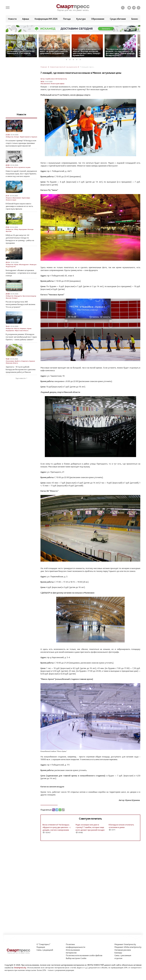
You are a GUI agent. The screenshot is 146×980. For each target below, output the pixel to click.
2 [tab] (71, 59)
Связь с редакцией (45, 950)
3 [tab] (74, 59)
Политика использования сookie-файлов (84, 955)
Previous (7, 45)
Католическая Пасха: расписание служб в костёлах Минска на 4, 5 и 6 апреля (21, 51)
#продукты (18, 296)
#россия (9, 231)
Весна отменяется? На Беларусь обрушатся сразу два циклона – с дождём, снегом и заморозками (57, 827)
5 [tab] (81, 59)
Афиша (26, 19)
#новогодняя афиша (57, 84)
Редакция (41, 947)
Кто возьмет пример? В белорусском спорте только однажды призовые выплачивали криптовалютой (21, 143)
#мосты (17, 328)
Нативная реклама (123, 950)
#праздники (23, 229)
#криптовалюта (25, 137)
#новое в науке (11, 200)
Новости (12, 19)
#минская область (12, 363)
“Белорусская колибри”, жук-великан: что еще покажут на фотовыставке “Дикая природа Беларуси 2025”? (120, 52)
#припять (23, 328)
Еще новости (21, 378)
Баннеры (118, 953)
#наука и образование (13, 198)
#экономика (10, 361)
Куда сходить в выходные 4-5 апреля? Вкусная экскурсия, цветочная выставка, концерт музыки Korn (87, 52)
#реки (16, 265)
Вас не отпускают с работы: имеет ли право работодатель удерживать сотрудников (54, 51)
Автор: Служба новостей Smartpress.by (54, 79)
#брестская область (22, 331)
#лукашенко (10, 331)
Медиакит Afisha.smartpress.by (128, 947)
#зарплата (25, 361)
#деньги (34, 137)
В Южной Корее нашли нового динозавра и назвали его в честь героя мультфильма (19, 206)
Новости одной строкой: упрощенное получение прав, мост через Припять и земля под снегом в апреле (21, 174)
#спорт (17, 137)
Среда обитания (118, 19)
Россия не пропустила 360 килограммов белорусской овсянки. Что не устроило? (21, 304)
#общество (10, 137)
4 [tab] (78, 59)
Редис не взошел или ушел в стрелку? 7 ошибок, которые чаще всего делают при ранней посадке (90, 827)
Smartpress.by (20, 968)
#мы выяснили (45, 84)
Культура (81, 19)
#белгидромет (24, 265)
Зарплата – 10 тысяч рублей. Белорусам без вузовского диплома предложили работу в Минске (21, 369)
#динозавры (26, 198)
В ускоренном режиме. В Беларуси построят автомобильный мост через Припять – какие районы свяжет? (21, 337)
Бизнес (135, 19)
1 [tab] (67, 59)
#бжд (16, 229)
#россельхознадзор (29, 296)
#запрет (15, 298)
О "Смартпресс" (43, 944)
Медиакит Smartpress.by (125, 944)
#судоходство (11, 266)
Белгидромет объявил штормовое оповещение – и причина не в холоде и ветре (21, 273)
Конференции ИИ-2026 (46, 19)
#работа (18, 361)
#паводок (33, 265)
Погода (67, 19)
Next (139, 45)
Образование (98, 19)
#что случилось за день (22, 167)
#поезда (30, 229)
